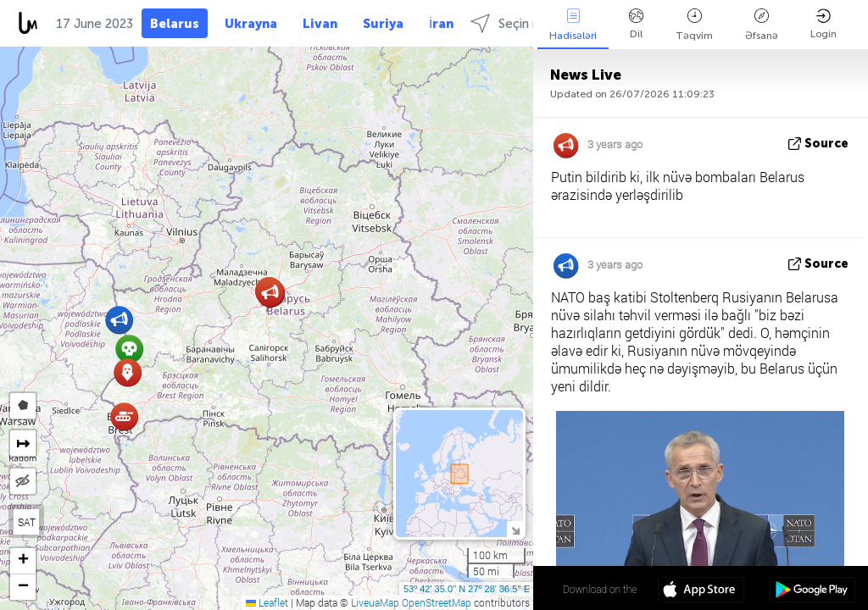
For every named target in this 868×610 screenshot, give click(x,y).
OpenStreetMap (437, 602)
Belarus (175, 24)
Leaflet (267, 602)
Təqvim (694, 25)
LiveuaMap (375, 602)
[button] (124, 416)
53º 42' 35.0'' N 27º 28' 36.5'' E (467, 589)
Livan (320, 24)
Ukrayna (251, 24)
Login (823, 24)
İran (441, 24)
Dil (636, 24)
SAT (27, 522)
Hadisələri (573, 25)
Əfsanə (762, 25)
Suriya (383, 24)
